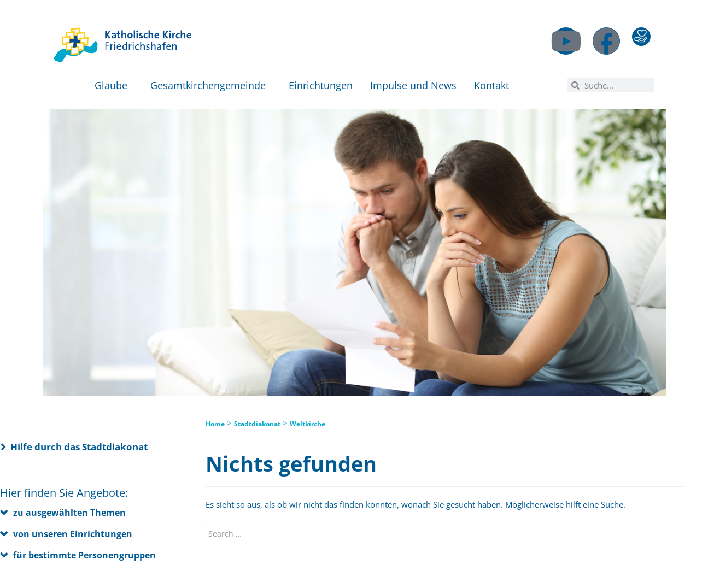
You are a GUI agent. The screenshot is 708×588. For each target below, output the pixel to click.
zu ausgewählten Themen (69, 513)
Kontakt (494, 85)
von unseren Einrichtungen (73, 534)
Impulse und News (413, 85)
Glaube (114, 85)
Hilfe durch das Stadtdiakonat (79, 447)
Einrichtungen (321, 85)
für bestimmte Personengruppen (84, 555)
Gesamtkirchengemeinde (211, 85)
